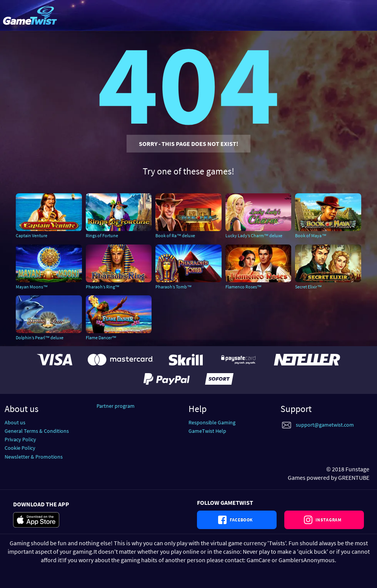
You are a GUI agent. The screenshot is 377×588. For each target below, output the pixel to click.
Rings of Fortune (102, 235)
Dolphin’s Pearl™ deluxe (40, 338)
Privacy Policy (20, 439)
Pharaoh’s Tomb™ (173, 287)
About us (15, 422)
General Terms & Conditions (37, 431)
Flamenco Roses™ (244, 287)
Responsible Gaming (212, 422)
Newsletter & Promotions (34, 457)
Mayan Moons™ (32, 287)
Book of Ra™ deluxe (175, 235)
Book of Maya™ (311, 235)
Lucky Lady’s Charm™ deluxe (254, 235)
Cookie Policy (20, 448)
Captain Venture (32, 235)
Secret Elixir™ (308, 287)
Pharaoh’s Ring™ (103, 287)
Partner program (116, 406)
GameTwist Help (207, 431)
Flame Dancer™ (101, 338)
